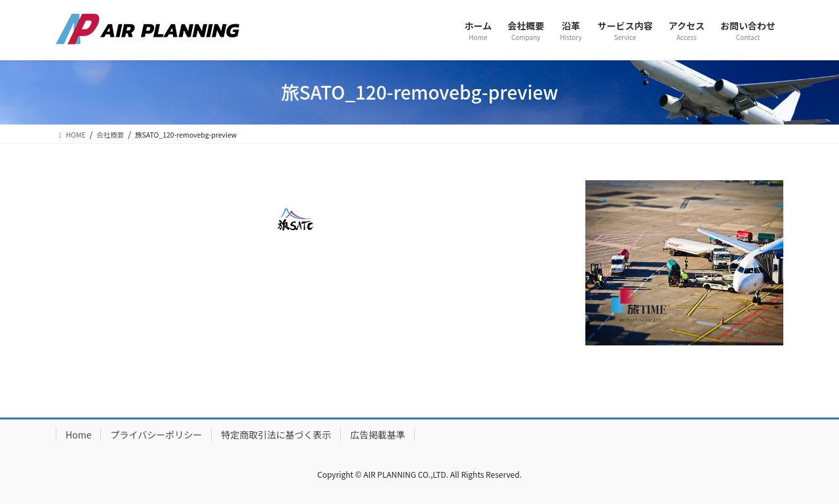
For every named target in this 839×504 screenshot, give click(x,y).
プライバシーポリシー (156, 435)
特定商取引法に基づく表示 (276, 435)
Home (78, 435)
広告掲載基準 (378, 435)
